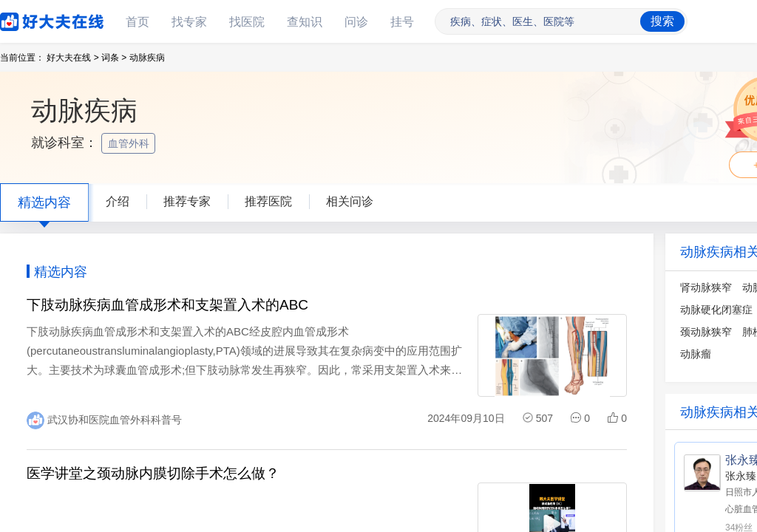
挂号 (402, 22)
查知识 (305, 22)
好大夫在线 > (72, 58)
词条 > (114, 58)
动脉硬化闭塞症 (716, 310)
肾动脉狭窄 (706, 287)
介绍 (118, 201)
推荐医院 (268, 201)
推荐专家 (187, 201)
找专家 (189, 22)
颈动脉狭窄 (706, 332)
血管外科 (130, 143)
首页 (138, 22)
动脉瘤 (696, 354)
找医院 (247, 22)
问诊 (356, 22)
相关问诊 (350, 201)
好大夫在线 (30, 19)
